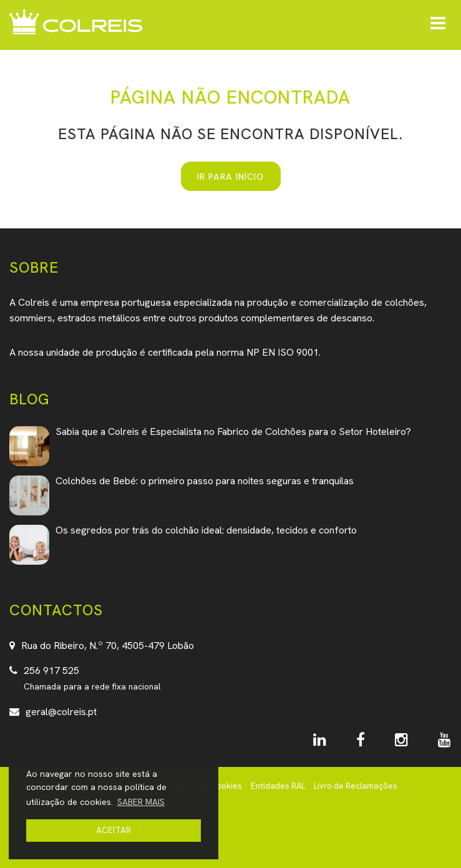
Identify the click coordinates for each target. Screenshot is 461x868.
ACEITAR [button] (114, 830)
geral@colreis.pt (61, 712)
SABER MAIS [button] (141, 802)
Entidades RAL (278, 786)
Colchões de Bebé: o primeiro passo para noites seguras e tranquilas (205, 481)
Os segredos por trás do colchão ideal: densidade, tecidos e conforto (206, 530)
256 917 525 (51, 671)
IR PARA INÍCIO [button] (230, 176)
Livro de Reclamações (356, 786)
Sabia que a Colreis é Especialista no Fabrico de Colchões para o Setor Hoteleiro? (233, 432)
